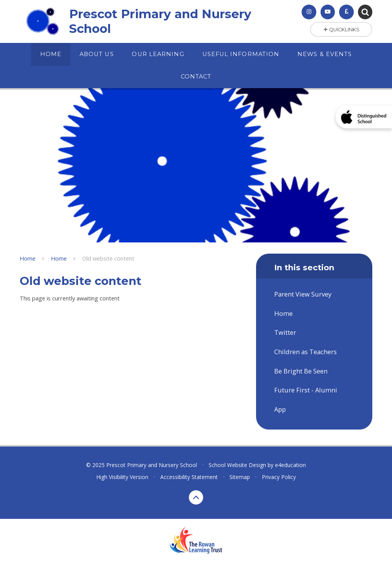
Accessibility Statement (189, 477)
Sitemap (240, 477)
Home (28, 258)
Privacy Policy (279, 477)
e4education (290, 465)
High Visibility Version (122, 477)
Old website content (108, 258)
